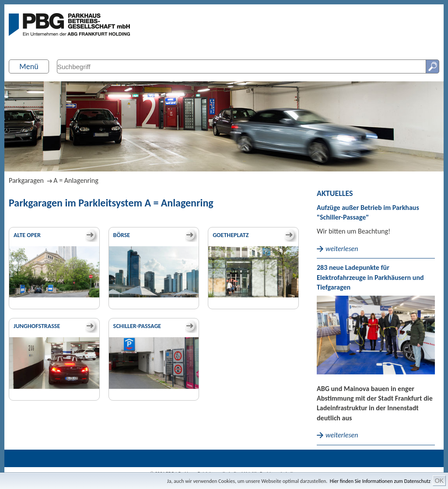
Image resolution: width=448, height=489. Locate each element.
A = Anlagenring (76, 180)
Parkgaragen (26, 180)
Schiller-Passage (137, 326)
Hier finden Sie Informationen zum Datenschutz (380, 481)
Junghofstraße (37, 326)
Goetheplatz (231, 235)
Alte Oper (27, 235)
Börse (122, 235)
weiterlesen (342, 249)
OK (439, 481)
